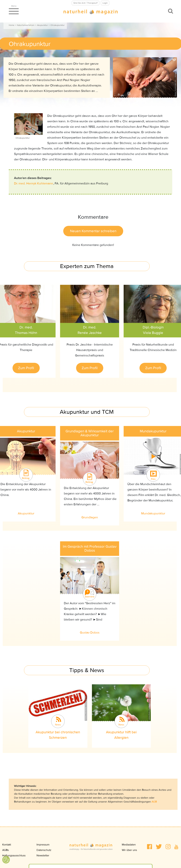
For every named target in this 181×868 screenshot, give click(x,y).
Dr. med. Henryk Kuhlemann (34, 183)
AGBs (6, 850)
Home (12, 25)
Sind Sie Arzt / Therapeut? (86, 3)
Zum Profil (26, 368)
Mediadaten (129, 845)
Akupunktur (42, 25)
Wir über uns (129, 850)
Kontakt (7, 845)
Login (105, 3)
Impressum (43, 845)
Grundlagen (90, 517)
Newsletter (43, 855)
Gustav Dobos (90, 633)
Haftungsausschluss (14, 855)
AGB (154, 802)
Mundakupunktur (153, 513)
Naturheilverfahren (26, 25)
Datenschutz (44, 850)
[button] (150, 847)
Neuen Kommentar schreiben (93, 231)
